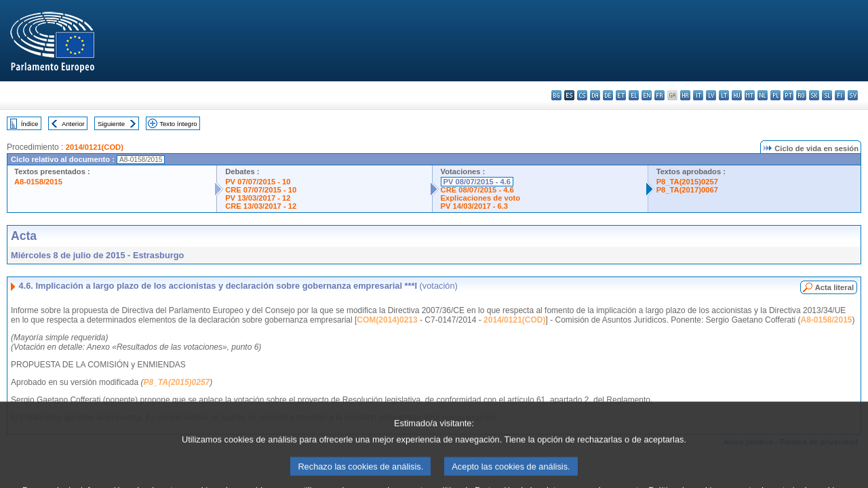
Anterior (73, 124)
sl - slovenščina (827, 95)
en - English (647, 95)
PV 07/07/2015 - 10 (258, 182)
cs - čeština (582, 95)
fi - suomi (840, 95)
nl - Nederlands (763, 95)
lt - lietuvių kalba (724, 95)
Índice (30, 124)
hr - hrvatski (685, 95)
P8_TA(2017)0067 (687, 190)
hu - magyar (737, 95)
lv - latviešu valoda (711, 95)
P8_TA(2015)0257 (687, 182)
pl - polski (775, 95)
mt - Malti (750, 95)
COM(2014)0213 (387, 320)
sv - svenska (853, 95)
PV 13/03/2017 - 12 (258, 198)
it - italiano (698, 95)
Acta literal (834, 287)
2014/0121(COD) (95, 147)
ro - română (801, 95)
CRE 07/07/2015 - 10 (261, 190)
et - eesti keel (621, 95)
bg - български (556, 95)
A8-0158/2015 (38, 182)
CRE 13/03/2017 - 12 (261, 206)
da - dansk (595, 95)
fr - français (659, 95)
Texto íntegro (178, 124)
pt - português (788, 95)
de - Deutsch (608, 95)
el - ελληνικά (634, 95)
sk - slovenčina (814, 95)
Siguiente (111, 124)
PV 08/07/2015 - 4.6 (477, 182)
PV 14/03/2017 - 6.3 (475, 206)
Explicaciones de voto (481, 198)
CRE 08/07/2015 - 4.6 (477, 190)
